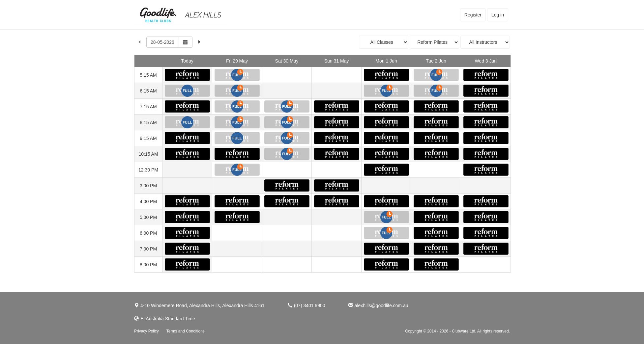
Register (473, 15)
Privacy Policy (146, 331)
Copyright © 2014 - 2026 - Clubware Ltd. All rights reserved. (457, 331)
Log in (498, 15)
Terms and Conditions (186, 331)
